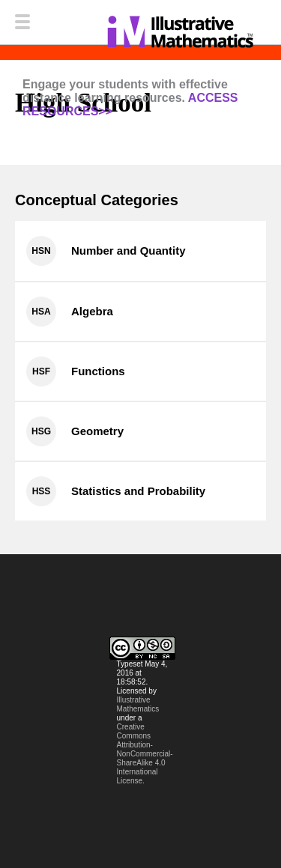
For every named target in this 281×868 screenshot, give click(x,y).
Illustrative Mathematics (138, 704)
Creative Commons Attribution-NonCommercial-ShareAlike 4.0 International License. (145, 754)
